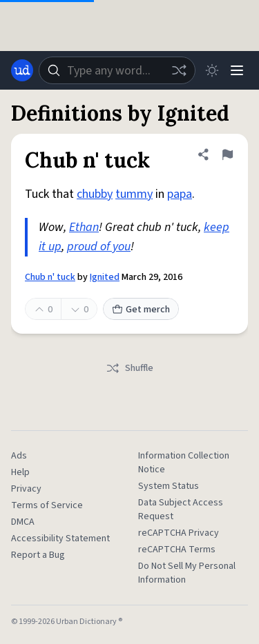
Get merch (141, 310)
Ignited (105, 277)
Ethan (84, 227)
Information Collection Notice (184, 463)
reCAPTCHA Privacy (179, 533)
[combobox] (117, 70)
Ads (19, 456)
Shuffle (129, 368)
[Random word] (179, 70)
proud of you (99, 246)
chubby (95, 194)
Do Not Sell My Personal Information (187, 573)
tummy (134, 194)
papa (180, 194)
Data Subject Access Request (181, 510)
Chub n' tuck (50, 277)
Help (20, 472)
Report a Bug (38, 555)
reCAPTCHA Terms (177, 550)
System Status (169, 486)
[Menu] (237, 70)
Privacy (26, 489)
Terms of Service (47, 505)
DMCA (23, 522)
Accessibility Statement (60, 539)
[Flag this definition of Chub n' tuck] (227, 154)
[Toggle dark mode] (212, 70)
